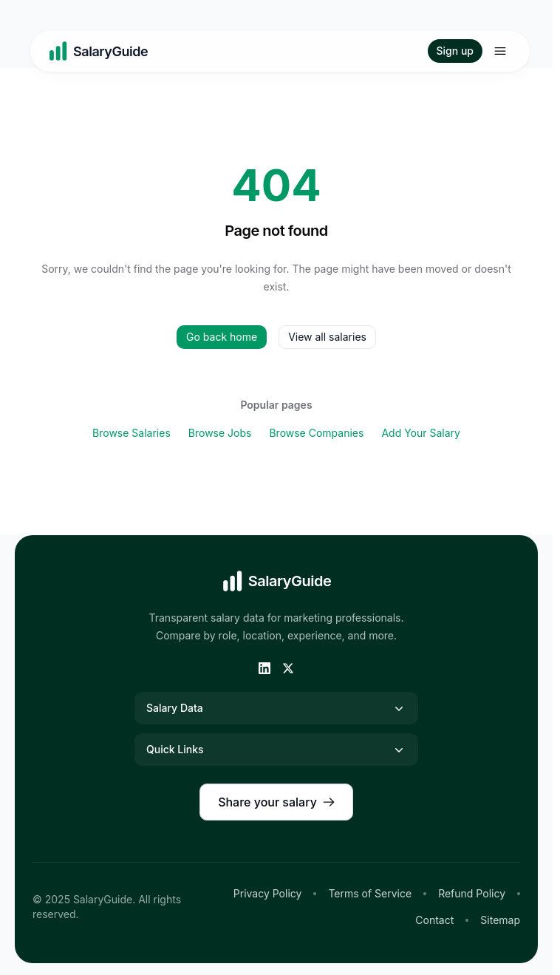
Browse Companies (316, 433)
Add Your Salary (421, 433)
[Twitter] (288, 668)
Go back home (222, 337)
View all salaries (327, 337)
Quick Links (276, 750)
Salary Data (276, 708)
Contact (434, 920)
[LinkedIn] (264, 668)
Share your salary (276, 802)
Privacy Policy (268, 893)
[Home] (98, 51)
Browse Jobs (220, 433)
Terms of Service (370, 893)
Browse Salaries (132, 433)
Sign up (455, 51)
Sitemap (500, 920)
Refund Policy (472, 893)
